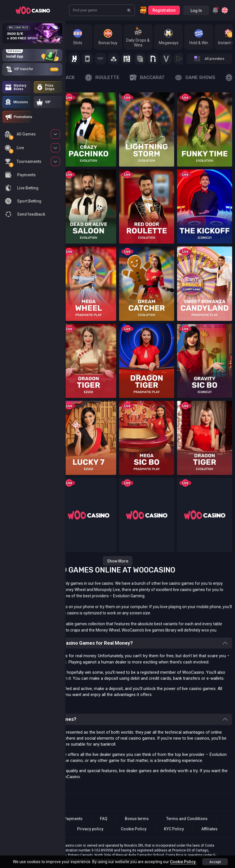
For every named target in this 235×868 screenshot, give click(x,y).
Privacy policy (90, 829)
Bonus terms (137, 819)
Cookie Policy (134, 829)
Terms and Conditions (187, 819)
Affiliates (209, 829)
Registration (164, 10)
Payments (73, 819)
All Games (20, 135)
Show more (118, 561)
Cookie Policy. (183, 862)
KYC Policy (174, 829)
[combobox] (215, 10)
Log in (196, 11)
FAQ (104, 819)
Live (14, 149)
